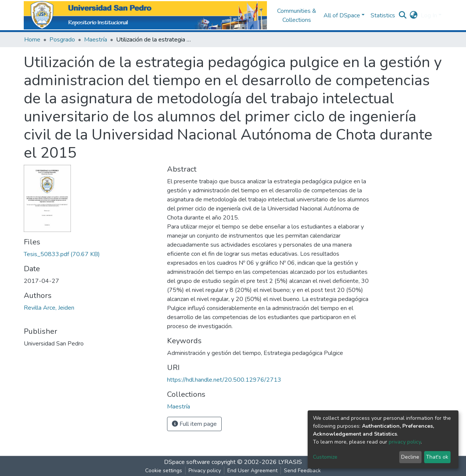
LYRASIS (290, 462)
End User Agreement (252, 471)
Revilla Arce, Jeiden (49, 308)
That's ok (437, 457)
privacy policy (405, 442)
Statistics (383, 15)
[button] (414, 15)
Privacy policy (205, 471)
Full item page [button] (194, 424)
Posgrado (62, 40)
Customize (325, 457)
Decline (410, 457)
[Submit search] (403, 15)
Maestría (96, 40)
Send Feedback (302, 471)
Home (32, 40)
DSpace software (187, 462)
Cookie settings (164, 471)
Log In (429, 15)
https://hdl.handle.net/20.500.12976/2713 (224, 380)
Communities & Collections (297, 15)
